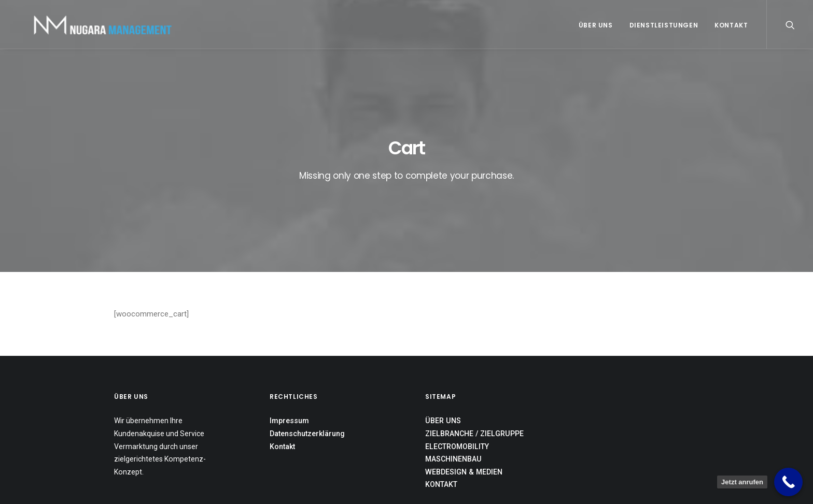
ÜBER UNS (443, 357)
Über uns (596, 25)
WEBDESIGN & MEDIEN (464, 408)
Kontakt (731, 25)
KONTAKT (441, 421)
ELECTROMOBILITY (457, 382)
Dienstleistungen (664, 25)
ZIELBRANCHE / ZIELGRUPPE (474, 369)
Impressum (289, 357)
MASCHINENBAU (453, 395)
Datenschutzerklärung (307, 369)
